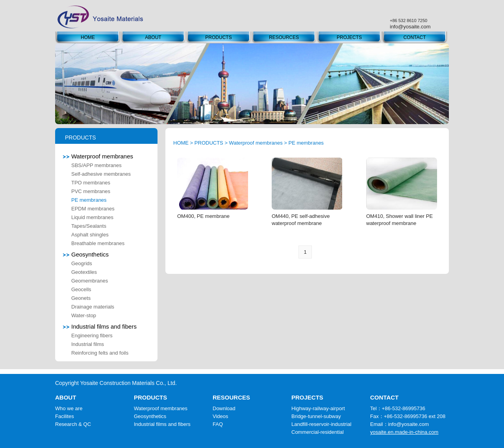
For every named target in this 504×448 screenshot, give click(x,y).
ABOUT (153, 37)
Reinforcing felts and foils (100, 353)
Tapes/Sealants (89, 226)
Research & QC (73, 424)
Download (224, 408)
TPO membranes (91, 183)
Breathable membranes (98, 243)
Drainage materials (93, 307)
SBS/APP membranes (96, 165)
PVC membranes (91, 191)
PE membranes (89, 200)
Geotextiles (84, 272)
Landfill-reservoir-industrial (321, 424)
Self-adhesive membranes (101, 174)
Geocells (81, 289)
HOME (88, 37)
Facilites (65, 416)
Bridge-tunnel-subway (316, 416)
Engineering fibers (92, 336)
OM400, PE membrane (203, 216)
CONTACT (414, 37)
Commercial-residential (318, 432)
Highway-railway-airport (318, 408)
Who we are (69, 408)
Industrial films (88, 344)
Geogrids (82, 263)
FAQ (218, 424)
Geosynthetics (86, 254)
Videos (220, 416)
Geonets (81, 298)
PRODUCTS (218, 37)
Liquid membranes (92, 217)
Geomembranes (90, 281)
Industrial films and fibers (100, 326)
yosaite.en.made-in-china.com (404, 432)
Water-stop (84, 315)
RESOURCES (284, 37)
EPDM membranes (93, 209)
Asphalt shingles (90, 235)
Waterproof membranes (98, 156)
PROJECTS (349, 37)
